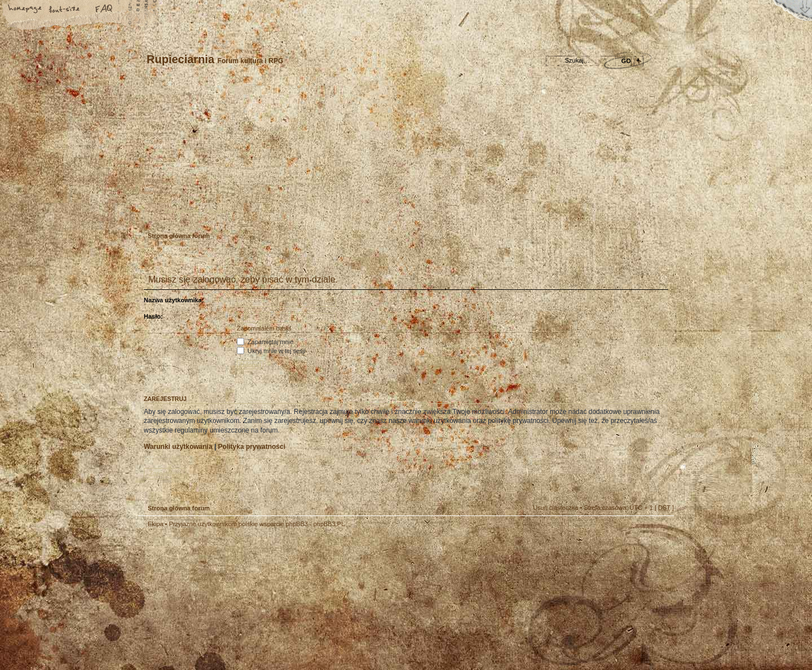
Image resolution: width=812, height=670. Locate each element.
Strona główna (25, 10)
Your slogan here (316, 600)
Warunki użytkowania (178, 447)
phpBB (265, 599)
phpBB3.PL (329, 524)
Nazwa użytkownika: (174, 300)
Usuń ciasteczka (555, 508)
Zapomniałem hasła (264, 328)
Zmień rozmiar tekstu (65, 10)
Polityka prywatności (252, 447)
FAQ (104, 10)
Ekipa (156, 524)
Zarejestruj (180, 211)
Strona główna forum (405, 155)
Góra (660, 531)
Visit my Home (640, 632)
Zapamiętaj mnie (265, 342)
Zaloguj (215, 211)
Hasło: (153, 316)
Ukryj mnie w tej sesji (271, 351)
